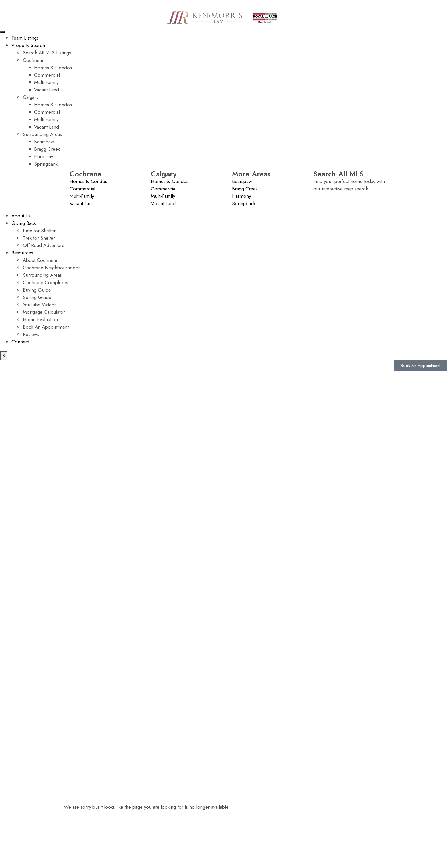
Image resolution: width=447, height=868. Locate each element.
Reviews (31, 334)
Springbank (46, 164)
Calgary (31, 97)
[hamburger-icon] (2, 32)
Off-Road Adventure (44, 245)
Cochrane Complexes (45, 282)
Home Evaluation (40, 319)
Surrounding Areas (42, 134)
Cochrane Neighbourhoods (52, 268)
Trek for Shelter (39, 238)
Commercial (47, 75)
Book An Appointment (46, 327)
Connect (20, 342)
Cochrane (33, 60)
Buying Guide (37, 290)
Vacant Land (47, 90)
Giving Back (24, 223)
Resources (22, 253)
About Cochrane (40, 260)
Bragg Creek (47, 149)
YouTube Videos (40, 305)
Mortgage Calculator (44, 312)
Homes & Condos (53, 68)
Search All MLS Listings (47, 53)
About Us (21, 216)
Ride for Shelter (39, 231)
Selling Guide (37, 297)
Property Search (28, 45)
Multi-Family (46, 82)
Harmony (44, 156)
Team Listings (25, 38)
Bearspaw (44, 142)
